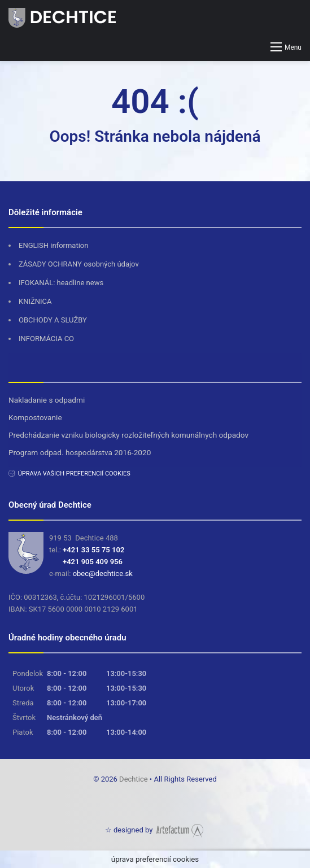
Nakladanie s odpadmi (47, 400)
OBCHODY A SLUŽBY (53, 320)
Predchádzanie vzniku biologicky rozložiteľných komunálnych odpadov (128, 435)
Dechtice (134, 779)
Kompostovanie (35, 417)
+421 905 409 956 (93, 562)
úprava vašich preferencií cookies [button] (74, 474)
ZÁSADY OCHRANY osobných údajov (79, 264)
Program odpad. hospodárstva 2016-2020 (80, 452)
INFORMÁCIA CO (46, 339)
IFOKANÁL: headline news (61, 283)
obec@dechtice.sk (103, 573)
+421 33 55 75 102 (93, 550)
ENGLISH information (53, 245)
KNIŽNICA (35, 301)
